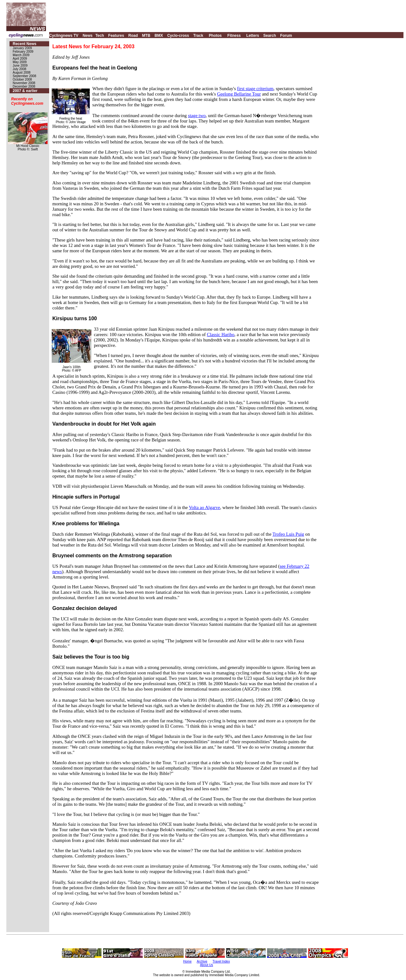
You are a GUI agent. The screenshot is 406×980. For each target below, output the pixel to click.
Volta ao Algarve (205, 507)
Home (187, 961)
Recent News (25, 44)
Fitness (234, 36)
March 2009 (21, 55)
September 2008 (24, 76)
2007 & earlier (25, 91)
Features (116, 36)
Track (198, 36)
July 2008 (20, 69)
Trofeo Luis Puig (288, 534)
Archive (202, 961)
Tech (100, 36)
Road (133, 36)
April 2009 (20, 59)
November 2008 (24, 83)
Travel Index (221, 961)
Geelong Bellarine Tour (239, 94)
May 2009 (20, 62)
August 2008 (22, 73)
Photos (215, 36)
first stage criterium (255, 89)
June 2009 (20, 66)
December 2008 (24, 86)
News (87, 36)
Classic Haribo (221, 334)
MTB (146, 36)
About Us (206, 965)
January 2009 (22, 48)
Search (270, 36)
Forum (286, 36)
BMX (159, 36)
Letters (253, 36)
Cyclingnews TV (64, 36)
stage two (197, 116)
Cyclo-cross (178, 36)
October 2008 (22, 79)
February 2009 (23, 52)
